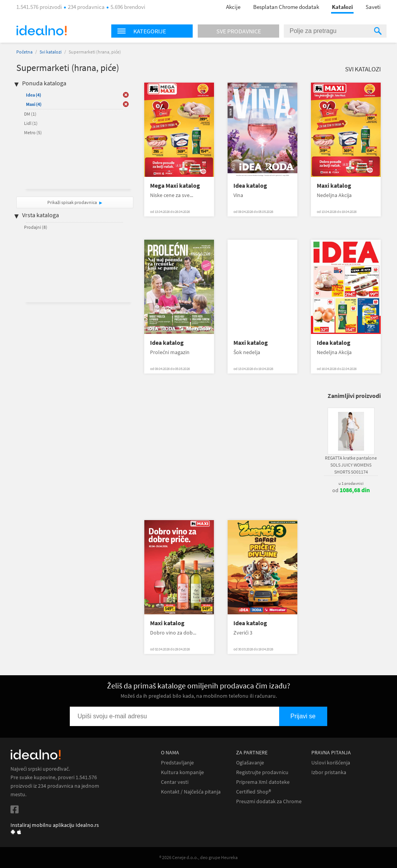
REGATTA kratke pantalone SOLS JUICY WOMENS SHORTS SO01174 (351, 465)
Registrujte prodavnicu (262, 772)
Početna (24, 52)
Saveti (373, 7)
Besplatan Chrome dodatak (286, 7)
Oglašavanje (250, 763)
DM (30, 114)
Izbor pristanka (329, 772)
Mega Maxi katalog (175, 186)
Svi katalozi (51, 52)
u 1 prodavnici (351, 483)
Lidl (31, 123)
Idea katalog (250, 186)
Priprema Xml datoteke (263, 782)
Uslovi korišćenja (331, 763)
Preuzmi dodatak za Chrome (269, 801)
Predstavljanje (177, 763)
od (351, 490)
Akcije (233, 7)
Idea (34, 95)
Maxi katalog (334, 186)
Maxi (34, 104)
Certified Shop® (254, 792)
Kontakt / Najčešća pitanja (191, 792)
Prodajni (36, 227)
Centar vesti (175, 782)
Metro (33, 132)
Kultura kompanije (182, 772)
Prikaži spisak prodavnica (72, 202)
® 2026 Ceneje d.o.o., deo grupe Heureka (198, 857)
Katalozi (342, 7)
